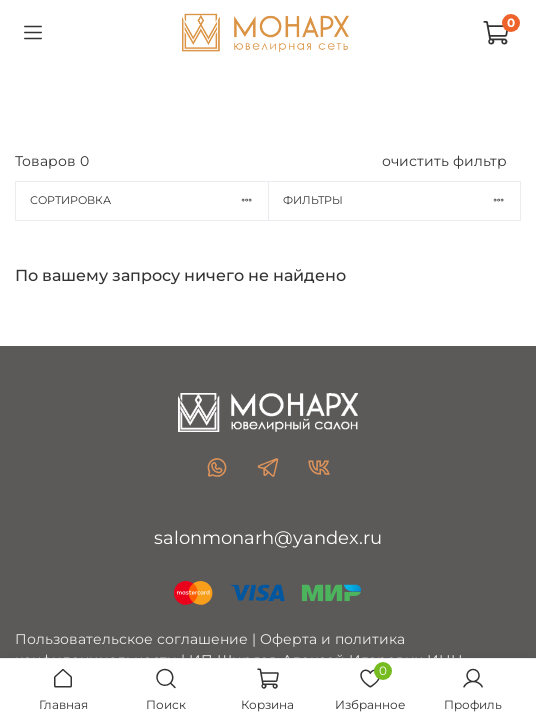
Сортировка (149, 200)
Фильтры (401, 200)
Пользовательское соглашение (131, 639)
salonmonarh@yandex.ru (268, 538)
